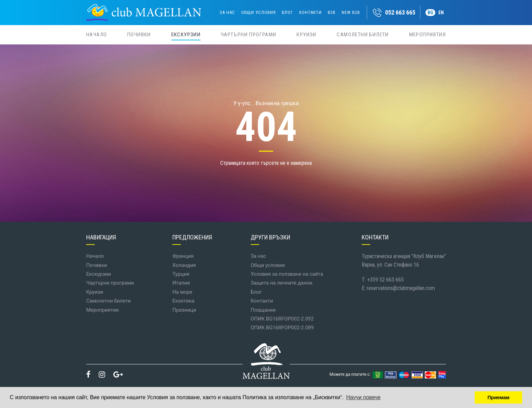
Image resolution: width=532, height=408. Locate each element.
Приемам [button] (499, 397)
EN (441, 13)
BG (430, 13)
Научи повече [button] (363, 397)
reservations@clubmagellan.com (401, 288)
